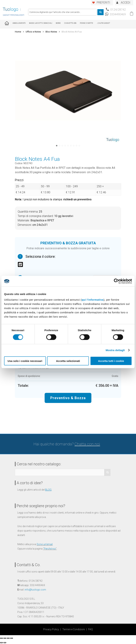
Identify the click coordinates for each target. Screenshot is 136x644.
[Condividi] (5, 638)
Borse (58, 23)
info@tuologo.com (35, 590)
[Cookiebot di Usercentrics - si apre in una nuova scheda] (116, 281)
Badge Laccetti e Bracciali (41, 23)
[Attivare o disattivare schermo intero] (8, 638)
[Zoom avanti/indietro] (12, 638)
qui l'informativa (93, 299)
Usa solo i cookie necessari (25, 361)
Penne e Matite (87, 23)
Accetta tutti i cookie (111, 361)
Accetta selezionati (68, 361)
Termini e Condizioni (74, 629)
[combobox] (62, 12)
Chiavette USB (70, 23)
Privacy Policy (51, 629)
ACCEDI (126, 3)
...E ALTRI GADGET (103, 23)
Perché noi (50, 549)
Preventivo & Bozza (68, 398)
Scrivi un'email (45, 544)
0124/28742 (116, 10)
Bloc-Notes (51, 32)
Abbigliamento (19, 23)
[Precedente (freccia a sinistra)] (1, 643)
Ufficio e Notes (33, 32)
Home (18, 32)
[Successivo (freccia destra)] (5, 643)
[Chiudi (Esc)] (1, 638)
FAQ (90, 629)
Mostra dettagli (115, 350)
